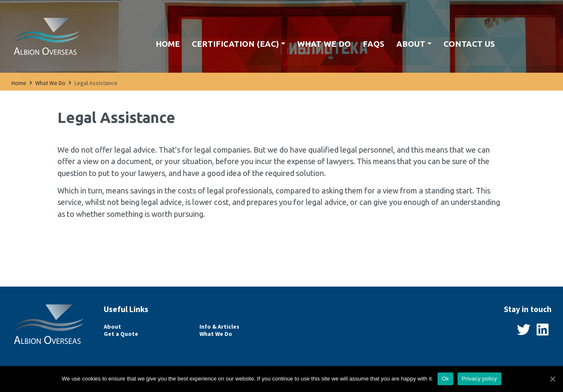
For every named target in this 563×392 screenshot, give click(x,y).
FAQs (374, 44)
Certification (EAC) (235, 44)
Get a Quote (121, 334)
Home (168, 44)
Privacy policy (479, 379)
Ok (445, 379)
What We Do (324, 44)
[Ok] (552, 379)
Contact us (469, 44)
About (411, 44)
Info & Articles (219, 327)
